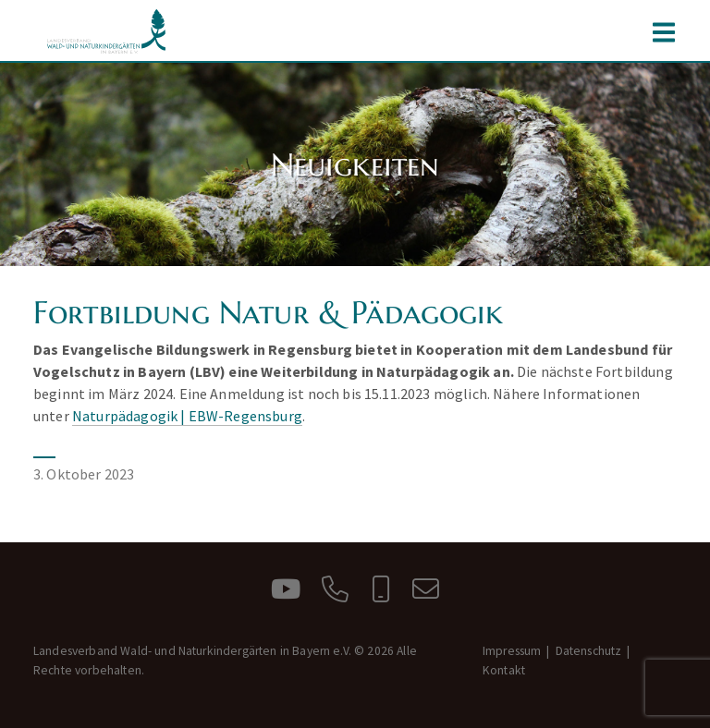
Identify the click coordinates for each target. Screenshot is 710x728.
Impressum (512, 651)
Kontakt (504, 670)
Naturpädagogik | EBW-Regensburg (187, 416)
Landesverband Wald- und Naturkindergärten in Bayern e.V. (107, 31)
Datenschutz (589, 651)
